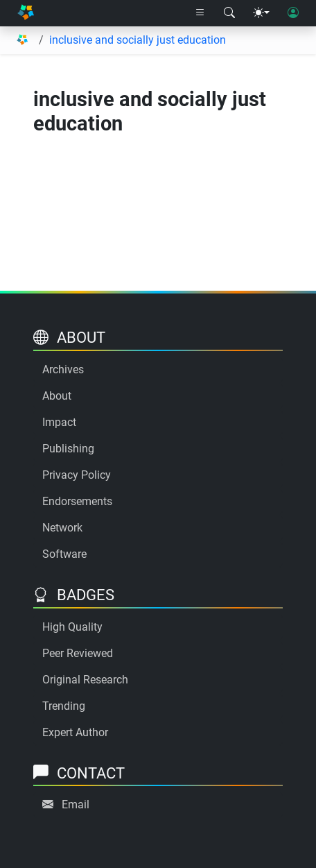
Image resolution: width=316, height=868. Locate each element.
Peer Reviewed (78, 653)
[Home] (26, 13)
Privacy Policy (77, 475)
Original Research (85, 680)
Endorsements (77, 501)
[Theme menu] (261, 13)
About (57, 396)
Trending (64, 706)
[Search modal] (229, 13)
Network (62, 528)
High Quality (72, 627)
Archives (63, 369)
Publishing (68, 449)
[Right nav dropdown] (200, 13)
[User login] (293, 13)
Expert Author (75, 732)
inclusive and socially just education (138, 40)
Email (76, 805)
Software (64, 554)
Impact (59, 422)
